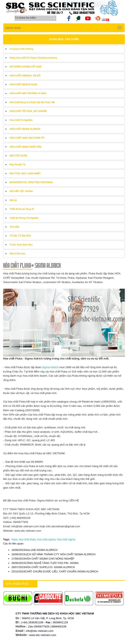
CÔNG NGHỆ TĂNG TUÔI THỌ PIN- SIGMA (45, 563)
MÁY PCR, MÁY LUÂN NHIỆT (25, 173)
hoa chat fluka (27, 539)
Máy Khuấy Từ (17, 165)
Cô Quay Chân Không (21, 49)
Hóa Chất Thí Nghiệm (21, 120)
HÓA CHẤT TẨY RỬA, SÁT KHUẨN (28, 111)
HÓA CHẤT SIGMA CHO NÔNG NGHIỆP (43, 559)
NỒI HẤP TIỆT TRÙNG (21, 191)
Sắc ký (13, 200)
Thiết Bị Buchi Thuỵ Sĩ (22, 209)
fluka (14, 539)
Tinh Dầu (14, 227)
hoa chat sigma (46, 539)
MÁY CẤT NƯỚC (18, 156)
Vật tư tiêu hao (17, 254)
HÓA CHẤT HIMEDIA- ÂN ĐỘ (25, 76)
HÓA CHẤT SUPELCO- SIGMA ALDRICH (43, 567)
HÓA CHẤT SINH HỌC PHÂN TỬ (27, 138)
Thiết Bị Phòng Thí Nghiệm (24, 218)
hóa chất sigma (66, 539)
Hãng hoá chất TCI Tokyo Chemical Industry (33, 58)
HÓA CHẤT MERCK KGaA (23, 84)
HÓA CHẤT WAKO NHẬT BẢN (25, 147)
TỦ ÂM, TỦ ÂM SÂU (20, 236)
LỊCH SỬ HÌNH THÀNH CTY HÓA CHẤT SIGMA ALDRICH (53, 554)
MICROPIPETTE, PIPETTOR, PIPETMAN (31, 182)
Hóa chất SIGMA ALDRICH (34, 550)
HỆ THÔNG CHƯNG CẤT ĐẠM (25, 67)
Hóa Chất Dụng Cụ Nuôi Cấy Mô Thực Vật (32, 102)
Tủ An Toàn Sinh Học (21, 245)
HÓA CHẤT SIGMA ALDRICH (25, 129)
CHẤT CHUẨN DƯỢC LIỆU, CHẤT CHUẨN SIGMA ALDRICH (55, 571)
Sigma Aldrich (50, 367)
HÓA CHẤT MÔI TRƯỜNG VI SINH (28, 93)
